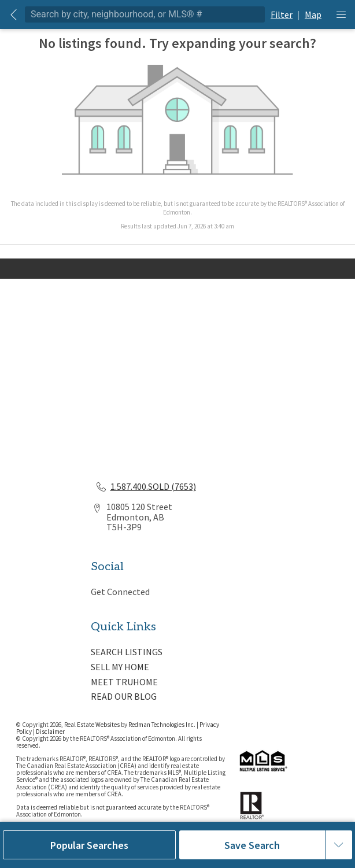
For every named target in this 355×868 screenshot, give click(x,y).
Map (313, 14)
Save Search (252, 845)
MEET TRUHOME (124, 682)
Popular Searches (89, 845)
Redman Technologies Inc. (162, 725)
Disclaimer (50, 732)
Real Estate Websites (93, 725)
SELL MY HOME (120, 667)
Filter (282, 14)
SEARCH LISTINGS (127, 652)
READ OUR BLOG (124, 696)
